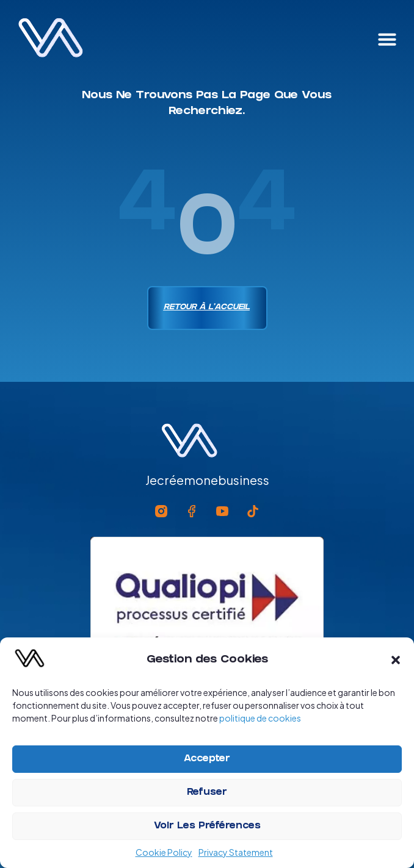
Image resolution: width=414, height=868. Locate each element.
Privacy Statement (236, 852)
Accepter (207, 759)
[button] (396, 660)
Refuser (207, 793)
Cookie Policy (164, 852)
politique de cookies (260, 718)
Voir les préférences (207, 827)
